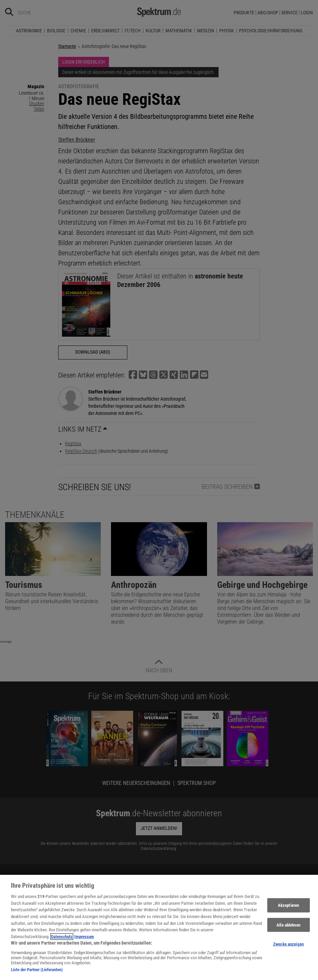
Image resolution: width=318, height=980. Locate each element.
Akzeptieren (288, 910)
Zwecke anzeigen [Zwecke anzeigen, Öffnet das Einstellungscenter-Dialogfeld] (288, 949)
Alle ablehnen (288, 929)
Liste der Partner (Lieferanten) (37, 974)
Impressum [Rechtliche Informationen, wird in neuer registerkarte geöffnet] (84, 941)
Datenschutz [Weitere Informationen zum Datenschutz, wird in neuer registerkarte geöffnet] (62, 941)
